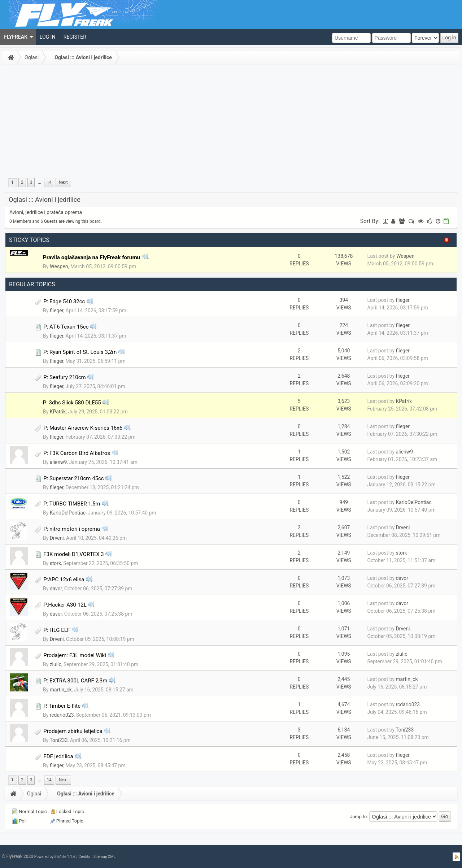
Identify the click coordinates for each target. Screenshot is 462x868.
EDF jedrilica (58, 756)
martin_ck (61, 690)
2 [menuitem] (22, 182)
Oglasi (32, 57)
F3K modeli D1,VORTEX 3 (74, 554)
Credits (84, 857)
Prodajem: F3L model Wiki (75, 655)
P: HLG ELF (57, 630)
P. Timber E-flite (62, 706)
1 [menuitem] (12, 182)
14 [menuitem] (49, 182)
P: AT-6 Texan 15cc (66, 327)
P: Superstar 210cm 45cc (73, 478)
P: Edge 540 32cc (64, 301)
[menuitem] (18, 37)
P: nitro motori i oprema (72, 529)
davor (56, 589)
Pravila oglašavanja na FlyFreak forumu (91, 257)
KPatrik (58, 412)
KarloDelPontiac (68, 513)
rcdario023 (62, 715)
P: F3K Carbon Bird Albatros (77, 453)
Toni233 (58, 740)
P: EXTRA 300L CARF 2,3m (75, 681)
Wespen (59, 266)
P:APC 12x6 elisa (64, 580)
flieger (57, 311)
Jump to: (359, 816)
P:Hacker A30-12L (65, 605)
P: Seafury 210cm (65, 377)
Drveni (57, 538)
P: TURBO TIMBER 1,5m (72, 504)
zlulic (56, 664)
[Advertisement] (231, 121)
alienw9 (58, 462)
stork (55, 563)
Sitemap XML (104, 857)
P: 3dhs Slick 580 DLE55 (72, 403)
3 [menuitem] (31, 182)
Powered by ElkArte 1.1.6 (55, 857)
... (39, 182)
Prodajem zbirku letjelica (73, 731)
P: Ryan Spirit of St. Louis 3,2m (80, 352)
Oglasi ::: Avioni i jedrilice (83, 57)
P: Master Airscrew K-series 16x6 (83, 428)
